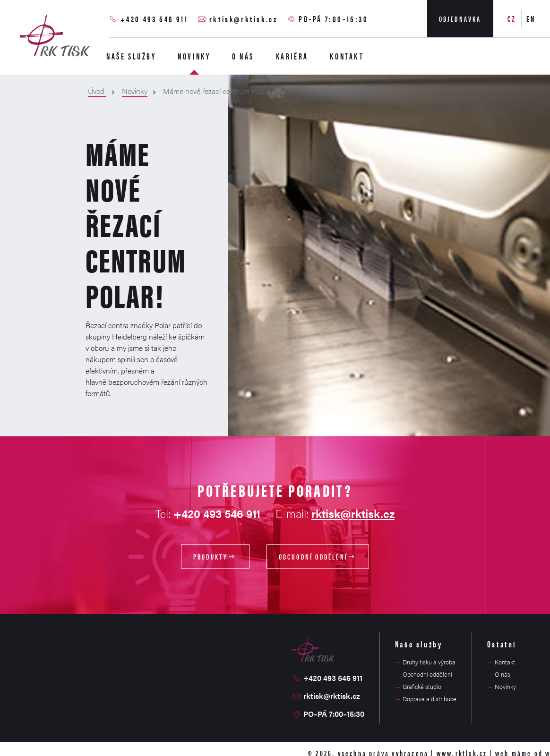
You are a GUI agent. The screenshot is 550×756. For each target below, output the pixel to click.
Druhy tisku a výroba (429, 662)
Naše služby (131, 56)
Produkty (215, 556)
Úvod (97, 91)
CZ (512, 19)
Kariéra (292, 56)
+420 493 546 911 (155, 19)
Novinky (194, 56)
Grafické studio (422, 686)
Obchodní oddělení (318, 556)
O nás (243, 56)
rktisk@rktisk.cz (244, 19)
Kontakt (347, 56)
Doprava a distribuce (430, 699)
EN (531, 19)
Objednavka (460, 19)
